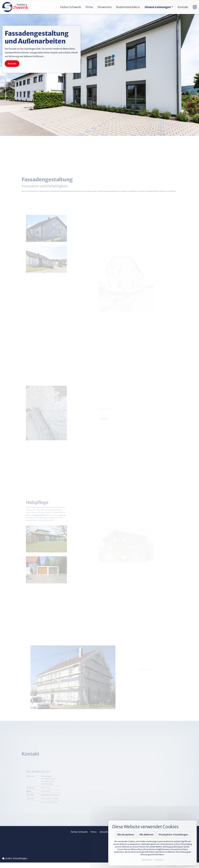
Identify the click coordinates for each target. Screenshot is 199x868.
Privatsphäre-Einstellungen (173, 835)
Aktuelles (104, 832)
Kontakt (12, 63)
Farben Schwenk (79, 832)
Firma (94, 832)
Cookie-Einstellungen (15, 858)
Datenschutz (147, 860)
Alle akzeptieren (126, 835)
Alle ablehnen (146, 835)
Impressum (159, 860)
